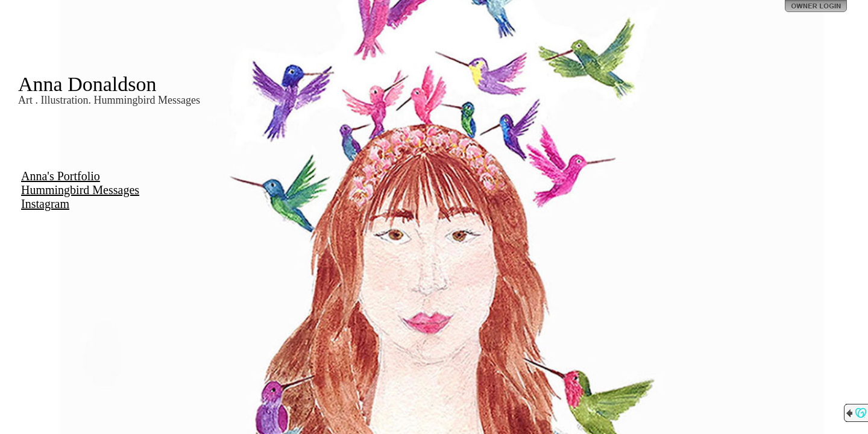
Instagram (45, 204)
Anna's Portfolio (61, 176)
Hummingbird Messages (80, 190)
